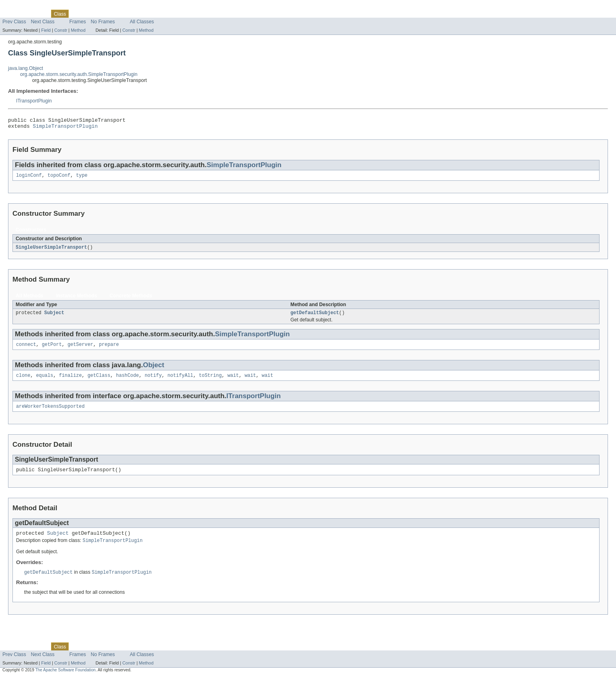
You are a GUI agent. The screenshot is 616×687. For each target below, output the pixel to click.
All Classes (142, 22)
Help (153, 14)
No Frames (103, 22)
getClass (99, 381)
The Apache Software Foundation (65, 680)
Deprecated (114, 14)
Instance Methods (77, 299)
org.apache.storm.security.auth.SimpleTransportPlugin (79, 74)
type (82, 178)
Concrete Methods (131, 299)
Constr (61, 30)
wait (233, 381)
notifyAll (180, 381)
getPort (52, 350)
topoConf (59, 178)
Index (137, 14)
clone (23, 381)
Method (78, 30)
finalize (71, 381)
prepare (109, 350)
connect (26, 350)
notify (153, 381)
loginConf (29, 178)
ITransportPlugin (34, 101)
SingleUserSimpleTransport (51, 251)
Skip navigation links (22, 7)
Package (37, 14)
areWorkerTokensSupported (50, 413)
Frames (78, 22)
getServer (80, 350)
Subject (54, 317)
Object (154, 370)
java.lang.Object (26, 68)
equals (45, 381)
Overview (13, 14)
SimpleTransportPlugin (65, 128)
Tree (92, 14)
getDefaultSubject (315, 317)
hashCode (128, 381)
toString (210, 381)
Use (78, 14)
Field (46, 30)
